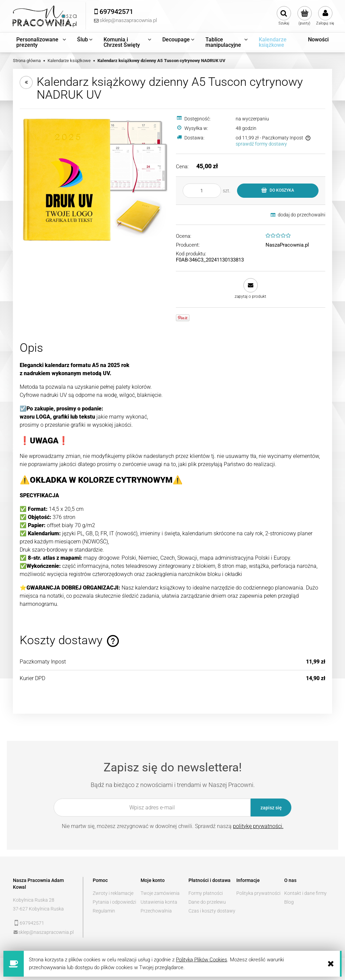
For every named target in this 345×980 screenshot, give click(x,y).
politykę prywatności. (258, 826)
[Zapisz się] (271, 808)
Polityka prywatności (258, 893)
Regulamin (104, 911)
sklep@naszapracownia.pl (46, 932)
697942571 (32, 923)
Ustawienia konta (159, 902)
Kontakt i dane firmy (305, 893)
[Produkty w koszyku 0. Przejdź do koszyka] (304, 16)
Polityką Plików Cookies (202, 960)
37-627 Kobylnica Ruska (38, 909)
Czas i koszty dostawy (212, 911)
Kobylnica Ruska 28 (34, 900)
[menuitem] (42, 42)
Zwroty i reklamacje (113, 893)
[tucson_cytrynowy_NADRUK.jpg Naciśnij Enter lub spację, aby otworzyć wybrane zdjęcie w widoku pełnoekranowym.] (94, 179)
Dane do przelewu (207, 902)
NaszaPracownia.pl (287, 245)
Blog (289, 902)
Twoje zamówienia (160, 893)
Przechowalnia (156, 911)
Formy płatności (206, 893)
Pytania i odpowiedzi (114, 902)
